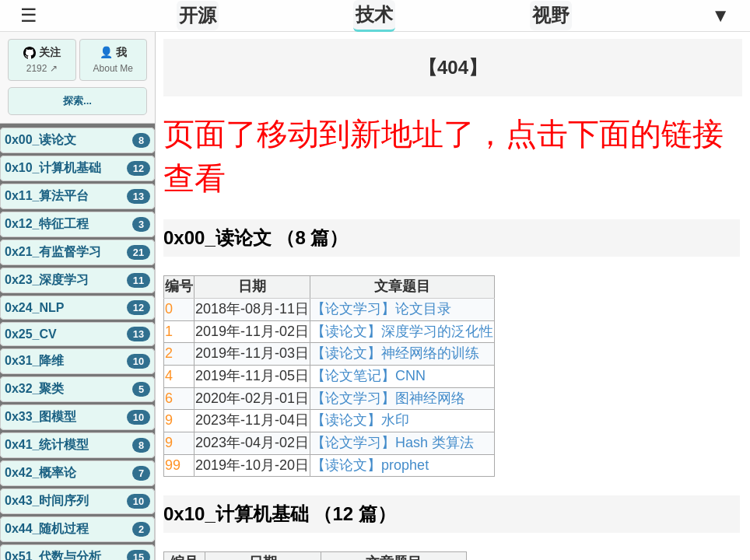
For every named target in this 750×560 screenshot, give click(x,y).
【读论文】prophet (370, 465)
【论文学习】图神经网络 (388, 398)
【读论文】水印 (360, 420)
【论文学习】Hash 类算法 (393, 443)
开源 (198, 15)
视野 (551, 15)
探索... (77, 101)
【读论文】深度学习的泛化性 (402, 331)
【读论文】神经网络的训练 (395, 353)
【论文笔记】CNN (368, 376)
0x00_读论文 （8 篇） (256, 238)
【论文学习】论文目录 (381, 309)
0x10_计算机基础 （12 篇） (280, 514)
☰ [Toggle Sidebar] (29, 15)
